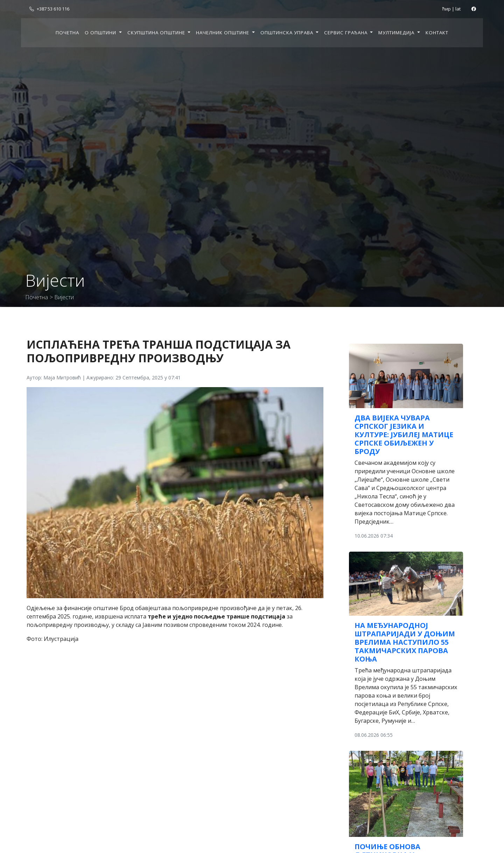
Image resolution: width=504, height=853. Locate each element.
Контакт (437, 33)
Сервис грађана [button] (346, 33)
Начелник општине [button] (223, 33)
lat (458, 9)
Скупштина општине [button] (157, 33)
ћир (447, 9)
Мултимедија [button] (397, 33)
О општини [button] (101, 33)
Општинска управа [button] (288, 33)
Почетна (67, 33)
